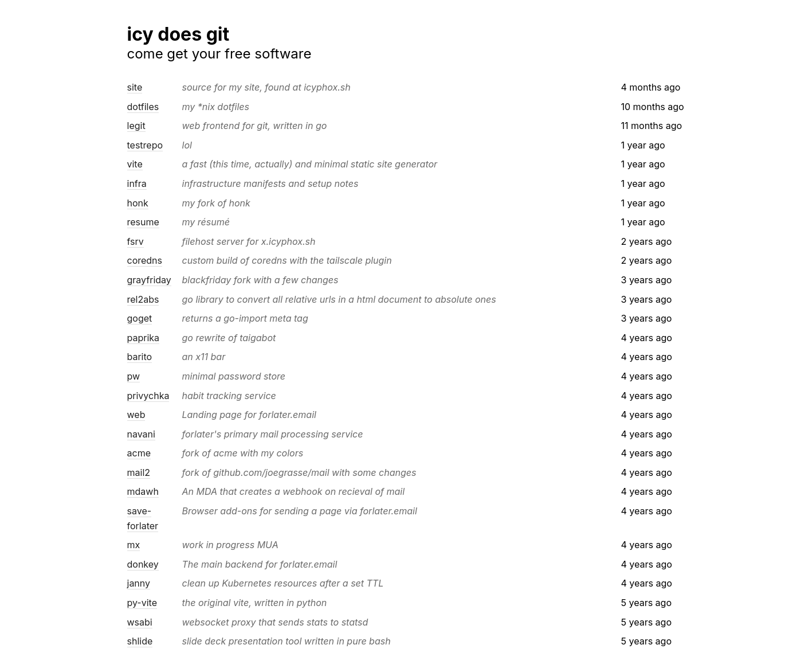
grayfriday (149, 280)
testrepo (145, 145)
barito (140, 357)
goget (140, 318)
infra (137, 183)
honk (138, 203)
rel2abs (143, 299)
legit (136, 126)
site (135, 87)
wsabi (140, 622)
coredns (145, 260)
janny (139, 583)
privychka (148, 396)
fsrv (136, 241)
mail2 (139, 472)
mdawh (143, 491)
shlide (140, 641)
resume (143, 222)
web (136, 415)
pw (134, 376)
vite (135, 164)
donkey (143, 564)
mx (134, 545)
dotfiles (143, 107)
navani (141, 434)
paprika (144, 338)
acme (139, 453)
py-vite (142, 603)
